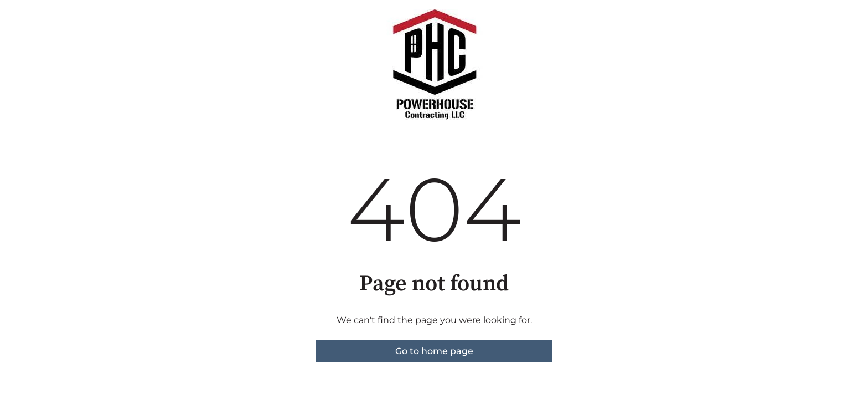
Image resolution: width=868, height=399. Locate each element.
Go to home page (434, 351)
